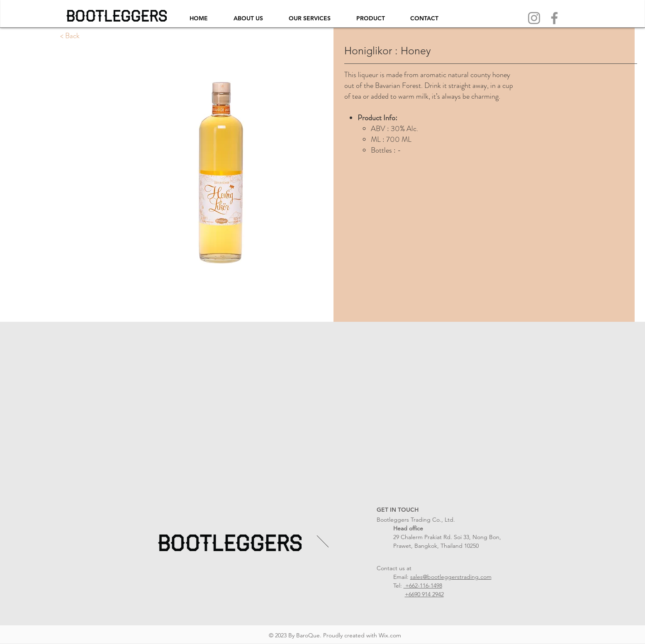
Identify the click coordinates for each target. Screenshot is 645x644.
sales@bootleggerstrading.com (451, 577)
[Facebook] (554, 18)
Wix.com (390, 635)
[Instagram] (534, 18)
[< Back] (70, 36)
